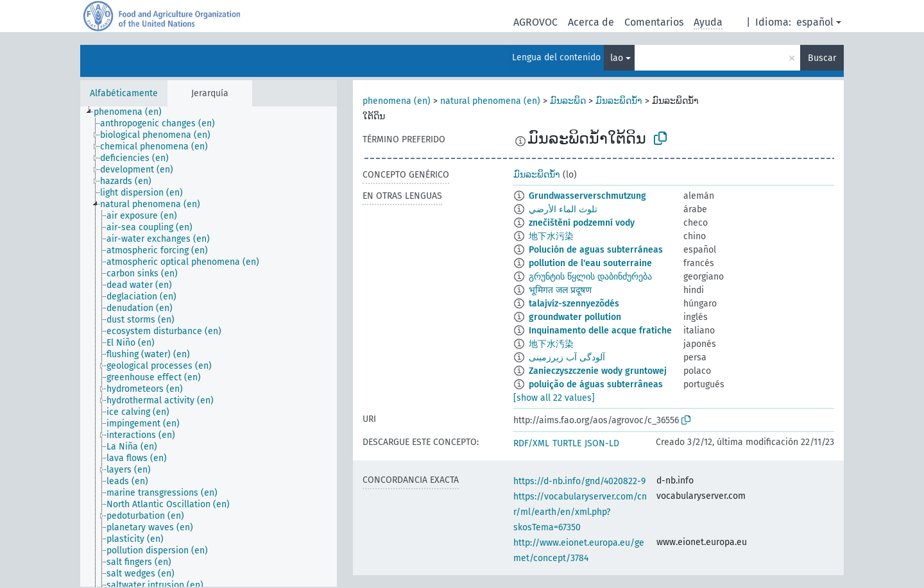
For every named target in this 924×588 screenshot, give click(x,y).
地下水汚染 (551, 344)
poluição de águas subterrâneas (596, 384)
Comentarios (654, 22)
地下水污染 (551, 236)
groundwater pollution (575, 317)
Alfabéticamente (124, 93)
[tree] (209, 347)
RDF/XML (531, 443)
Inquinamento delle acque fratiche (600, 331)
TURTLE (567, 443)
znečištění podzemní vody (582, 223)
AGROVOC (535, 22)
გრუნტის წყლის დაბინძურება (590, 277)
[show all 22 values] (554, 398)
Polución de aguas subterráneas (596, 250)
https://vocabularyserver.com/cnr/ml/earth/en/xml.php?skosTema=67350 (580, 512)
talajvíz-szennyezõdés (574, 304)
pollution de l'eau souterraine (590, 263)
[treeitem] (133, 112)
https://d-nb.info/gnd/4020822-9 (579, 481)
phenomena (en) (397, 101)
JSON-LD (602, 443)
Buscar (822, 58)
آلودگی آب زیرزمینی (567, 357)
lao (617, 58)
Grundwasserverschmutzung (587, 196)
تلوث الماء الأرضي (563, 209)
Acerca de (591, 22)
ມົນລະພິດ (568, 101)
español (815, 22)
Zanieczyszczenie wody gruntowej (598, 371)
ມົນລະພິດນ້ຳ (619, 101)
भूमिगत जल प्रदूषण (560, 290)
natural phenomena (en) (490, 101)
